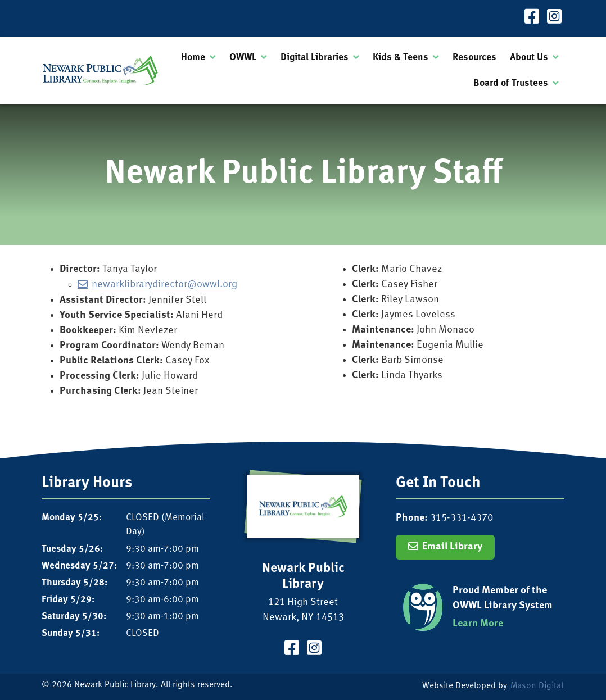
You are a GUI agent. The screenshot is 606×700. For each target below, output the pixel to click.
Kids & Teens (401, 58)
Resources (474, 58)
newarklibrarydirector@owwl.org (164, 285)
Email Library (452, 547)
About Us (529, 58)
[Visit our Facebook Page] (532, 18)
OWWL (243, 58)
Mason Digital (537, 686)
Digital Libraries (315, 58)
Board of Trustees (511, 83)
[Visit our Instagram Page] (554, 18)
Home (193, 58)
